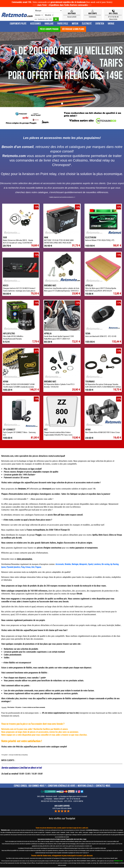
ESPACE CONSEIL (20, 786)
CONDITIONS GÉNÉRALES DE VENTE (62, 786)
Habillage (49, 24)
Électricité (87, 24)
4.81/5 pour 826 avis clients (62, 808)
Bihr (45, 507)
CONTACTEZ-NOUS (103, 786)
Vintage (111, 24)
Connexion (93, 17)
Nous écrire (113, 19)
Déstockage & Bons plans (73, 29)
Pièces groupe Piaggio (49, 29)
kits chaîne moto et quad (25, 607)
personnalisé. (27, 559)
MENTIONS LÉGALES (86, 786)
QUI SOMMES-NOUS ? (37, 786)
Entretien (100, 24)
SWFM (81, 802)
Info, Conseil (113, 13)
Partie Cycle (63, 24)
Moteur (75, 24)
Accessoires (36, 24)
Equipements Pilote (18, 24)
